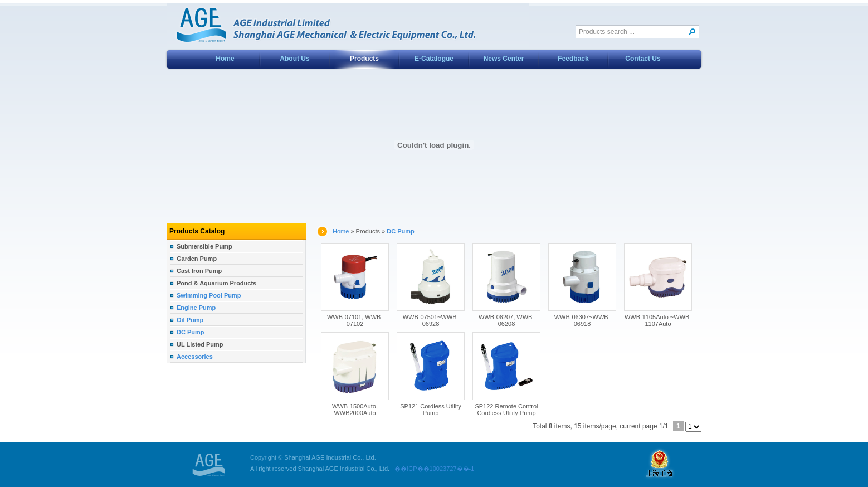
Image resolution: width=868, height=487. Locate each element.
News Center (504, 59)
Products (364, 59)
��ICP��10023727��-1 (432, 469)
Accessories (195, 357)
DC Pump (191, 332)
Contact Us (643, 59)
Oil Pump (190, 320)
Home (225, 59)
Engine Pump (196, 308)
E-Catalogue (434, 59)
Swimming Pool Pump (209, 295)
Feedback (573, 59)
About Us (294, 59)
